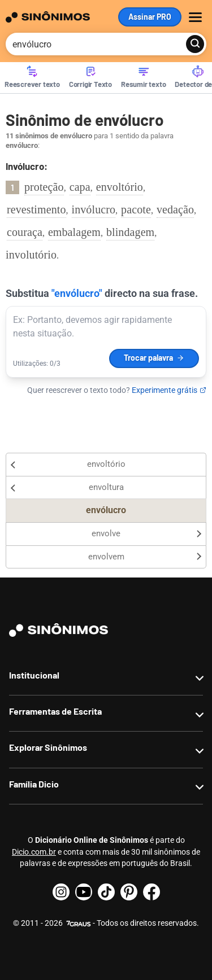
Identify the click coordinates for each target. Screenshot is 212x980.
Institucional (34, 675)
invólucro (94, 209)
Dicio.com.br (34, 852)
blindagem (130, 232)
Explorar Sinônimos (48, 747)
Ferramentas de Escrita (55, 711)
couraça (25, 232)
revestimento (36, 209)
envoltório (120, 187)
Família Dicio (34, 784)
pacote (136, 209)
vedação (175, 209)
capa (80, 187)
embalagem (74, 232)
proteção (44, 187)
